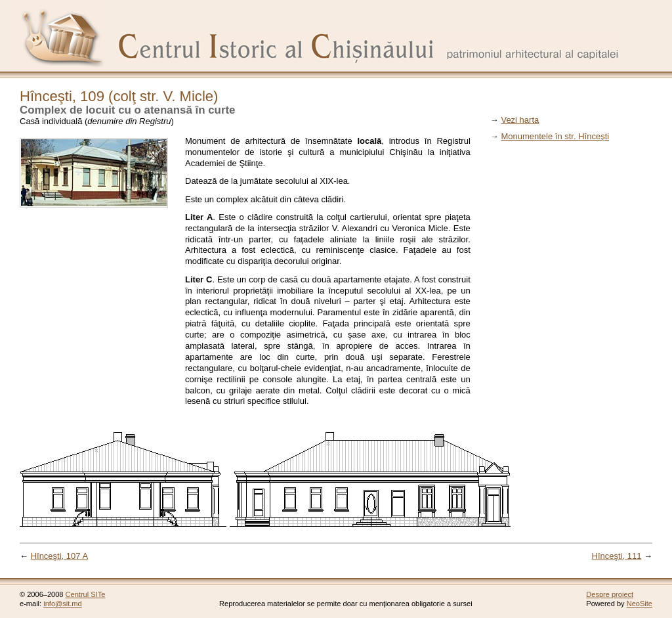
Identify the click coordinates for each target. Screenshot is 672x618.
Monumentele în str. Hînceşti (555, 136)
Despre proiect (610, 594)
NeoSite (640, 604)
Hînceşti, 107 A (59, 556)
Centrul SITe (86, 594)
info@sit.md (63, 604)
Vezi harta (520, 120)
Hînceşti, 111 (617, 556)
